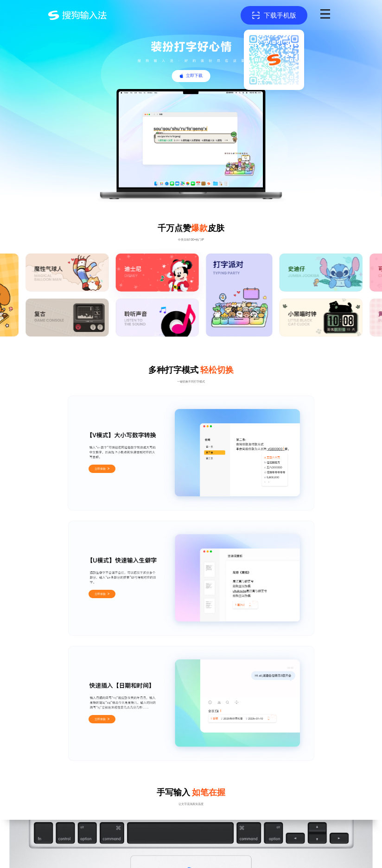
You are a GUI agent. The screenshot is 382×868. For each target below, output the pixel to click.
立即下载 (194, 76)
